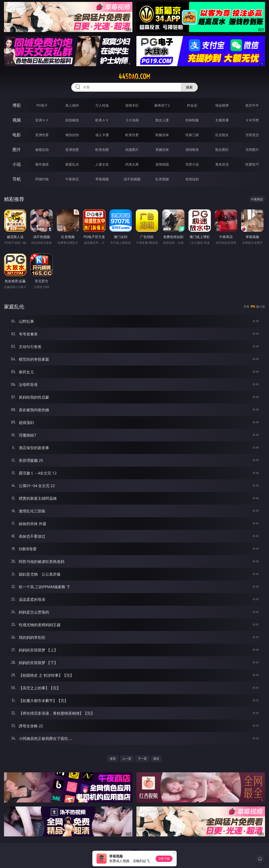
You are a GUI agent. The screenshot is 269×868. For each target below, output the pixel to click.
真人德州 (72, 105)
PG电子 (42, 105)
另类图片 (252, 150)
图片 (17, 149)
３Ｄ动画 (132, 120)
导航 (17, 179)
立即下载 (164, 859)
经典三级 (192, 135)
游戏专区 (132, 105)
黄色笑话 (222, 164)
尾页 (156, 759)
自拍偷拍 (72, 120)
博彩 (17, 105)
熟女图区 (222, 150)
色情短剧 (192, 179)
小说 (17, 164)
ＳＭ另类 (252, 120)
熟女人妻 (162, 120)
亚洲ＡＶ (42, 120)
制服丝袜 (162, 135)
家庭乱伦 (72, 164)
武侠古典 (132, 164)
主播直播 (222, 120)
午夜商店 (72, 179)
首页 (113, 759)
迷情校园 (162, 164)
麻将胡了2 (162, 105)
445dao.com (134, 76)
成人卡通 (102, 135)
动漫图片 (132, 150)
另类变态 (252, 135)
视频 (17, 120)
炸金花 (192, 105)
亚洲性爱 (42, 135)
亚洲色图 (72, 150)
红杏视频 (162, 179)
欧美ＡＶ (102, 120)
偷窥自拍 (42, 150)
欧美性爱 (132, 135)
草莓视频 (102, 179)
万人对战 (102, 105)
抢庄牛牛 (252, 105)
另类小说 (192, 164)
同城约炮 (42, 179)
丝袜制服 (192, 120)
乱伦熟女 (222, 135)
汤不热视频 (132, 179)
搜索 (189, 87)
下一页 (142, 759)
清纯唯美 (192, 150)
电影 (17, 135)
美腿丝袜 (162, 150)
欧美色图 (102, 150)
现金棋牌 (222, 105)
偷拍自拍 (72, 135)
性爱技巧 (252, 164)
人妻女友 (102, 164)
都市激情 (42, 164)
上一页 (127, 759)
